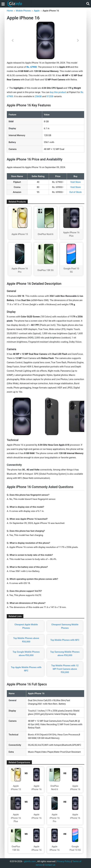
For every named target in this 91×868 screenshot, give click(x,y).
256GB (39, 96)
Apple (37, 11)
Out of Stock (75, 192)
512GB (50, 96)
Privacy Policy (64, 861)
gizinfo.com (30, 861)
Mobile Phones (23, 11)
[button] (13, 40)
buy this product (58, 92)
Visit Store (75, 182)
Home (10, 11)
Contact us (50, 865)
